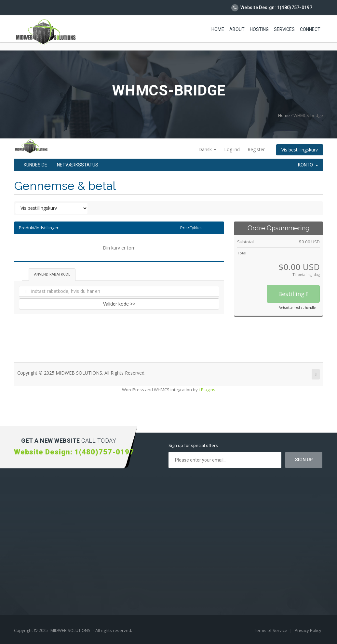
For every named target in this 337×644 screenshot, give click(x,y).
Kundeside (35, 165)
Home (218, 29)
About (237, 29)
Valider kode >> (119, 304)
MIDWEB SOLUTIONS (70, 630)
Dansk (207, 149)
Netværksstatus (78, 165)
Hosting (259, 29)
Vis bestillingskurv (300, 150)
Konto (308, 165)
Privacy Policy (308, 630)
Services (284, 29)
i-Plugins (207, 390)
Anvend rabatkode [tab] (52, 274)
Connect (310, 29)
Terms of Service (271, 630)
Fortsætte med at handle (297, 308)
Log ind (232, 149)
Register (256, 149)
